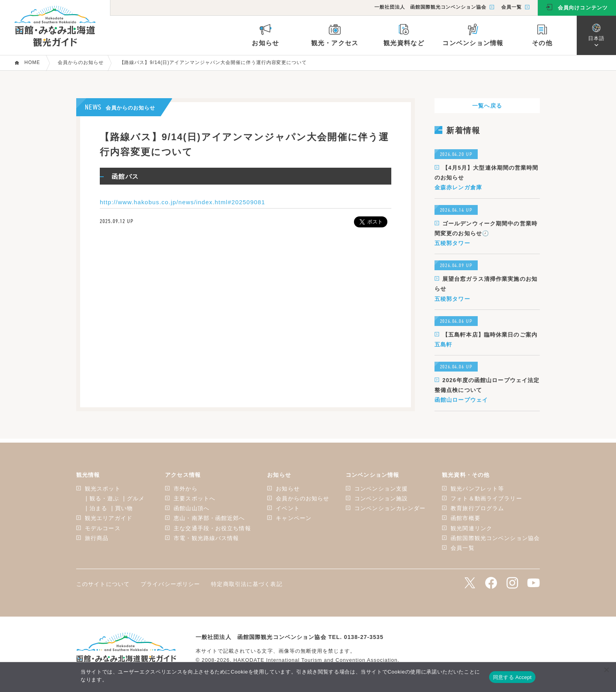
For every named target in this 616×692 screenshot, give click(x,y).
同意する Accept (512, 677)
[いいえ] (606, 670)
